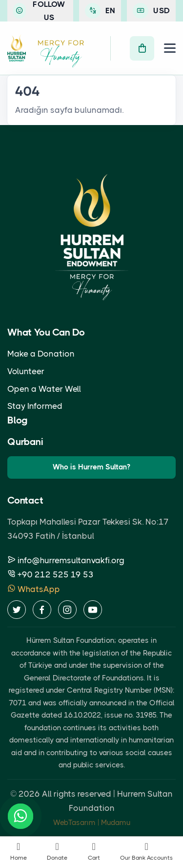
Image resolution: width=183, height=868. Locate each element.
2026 (29, 794)
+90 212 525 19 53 (51, 574)
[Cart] (142, 48)
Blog (18, 420)
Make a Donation (41, 354)
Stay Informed (35, 406)
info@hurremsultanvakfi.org (66, 560)
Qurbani (25, 442)
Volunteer (26, 371)
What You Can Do (46, 332)
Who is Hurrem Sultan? (91, 467)
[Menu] (170, 48)
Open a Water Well (44, 389)
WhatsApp (34, 589)
